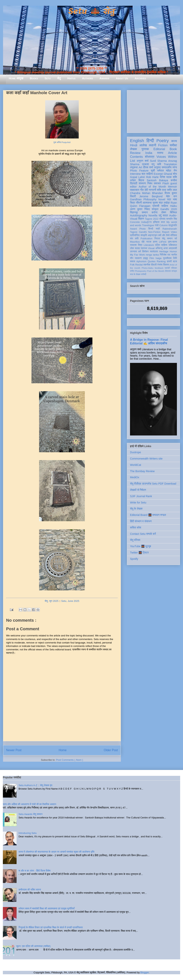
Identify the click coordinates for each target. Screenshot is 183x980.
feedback (159, 268)
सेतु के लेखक (136, 509)
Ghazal (168, 174)
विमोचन (145, 252)
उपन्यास (133, 252)
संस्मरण (142, 183)
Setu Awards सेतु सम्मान (30, 814)
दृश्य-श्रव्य (172, 242)
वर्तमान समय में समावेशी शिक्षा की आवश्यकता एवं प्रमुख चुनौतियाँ (47, 908)
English (137, 141)
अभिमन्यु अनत (162, 248)
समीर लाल (172, 190)
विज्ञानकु (134, 212)
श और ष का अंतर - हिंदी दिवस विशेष (34, 871)
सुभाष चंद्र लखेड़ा (161, 203)
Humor (173, 252)
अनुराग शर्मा (143, 161)
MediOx (135, 477)
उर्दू (160, 215)
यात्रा (165, 215)
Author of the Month (152, 187)
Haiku (173, 206)
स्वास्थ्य (144, 248)
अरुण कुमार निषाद (140, 209)
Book (173, 149)
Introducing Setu (28, 833)
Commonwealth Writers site (146, 459)
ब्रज (175, 261)
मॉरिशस (174, 235)
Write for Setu (138, 503)
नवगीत (174, 255)
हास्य (155, 242)
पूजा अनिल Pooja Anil (62, 142)
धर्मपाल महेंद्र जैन (167, 171)
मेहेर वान (171, 196)
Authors (87, 78)
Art (140, 167)
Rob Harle (152, 177)
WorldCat (136, 465)
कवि (159, 164)
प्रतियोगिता (135, 235)
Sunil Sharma (158, 161)
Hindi (134, 145)
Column (163, 225)
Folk (132, 265)
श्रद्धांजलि (173, 225)
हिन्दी (150, 141)
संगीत (132, 271)
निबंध (150, 183)
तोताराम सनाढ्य (171, 271)
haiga (159, 258)
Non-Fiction (154, 232)
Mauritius (135, 242)
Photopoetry (141, 271)
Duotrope (136, 452)
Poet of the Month (156, 271)
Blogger (144, 972)
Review (135, 153)
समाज (133, 261)
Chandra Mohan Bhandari (146, 193)
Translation (170, 164)
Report (166, 232)
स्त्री (158, 229)
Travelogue (148, 225)
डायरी (169, 261)
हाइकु (146, 258)
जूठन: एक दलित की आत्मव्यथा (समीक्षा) (33, 946)
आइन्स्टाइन (152, 235)
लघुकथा (134, 167)
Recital (139, 265)
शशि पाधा (162, 190)
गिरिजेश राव (165, 255)
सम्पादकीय (167, 167)
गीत (142, 190)
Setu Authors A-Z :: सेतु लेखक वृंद (35, 785)
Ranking (161, 261)
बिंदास (141, 180)
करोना (155, 212)
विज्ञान (141, 219)
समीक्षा (173, 145)
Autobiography (139, 215)
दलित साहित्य (161, 245)
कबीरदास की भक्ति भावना (30, 890)
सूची (153, 171)
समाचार (157, 183)
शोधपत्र (150, 157)
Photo (142, 229)
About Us (122, 78)
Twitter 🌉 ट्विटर (139, 553)
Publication (147, 239)
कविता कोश (136, 528)
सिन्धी (151, 229)
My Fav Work (137, 255)
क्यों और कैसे (164, 235)
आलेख (143, 145)
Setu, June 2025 (70, 601)
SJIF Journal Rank (141, 496)
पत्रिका (174, 268)
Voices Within (167, 157)
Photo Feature (139, 171)
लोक (132, 248)
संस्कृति (144, 235)
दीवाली (154, 265)
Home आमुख (16, 78)
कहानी (152, 145)
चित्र (132, 203)
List (132, 161)
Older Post (111, 750)
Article (172, 153)
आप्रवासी (173, 248)
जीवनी (139, 203)
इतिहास (156, 222)
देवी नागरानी (150, 190)
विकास (166, 265)
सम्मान (145, 212)
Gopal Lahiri (137, 177)
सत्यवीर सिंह (172, 219)
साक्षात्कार (135, 190)
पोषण (164, 212)
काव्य (174, 141)
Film (152, 258)
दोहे (143, 242)
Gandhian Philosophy (143, 199)
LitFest (163, 242)
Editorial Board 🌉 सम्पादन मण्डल (148, 515)
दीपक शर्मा (148, 167)
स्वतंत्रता (154, 252)
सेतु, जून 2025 (51, 601)
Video (174, 232)
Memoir (172, 187)
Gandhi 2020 (169, 209)
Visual (151, 248)
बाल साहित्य (147, 174)
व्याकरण (138, 258)
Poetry (163, 141)
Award (133, 229)
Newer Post (14, 750)
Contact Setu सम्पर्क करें (143, 534)
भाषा (175, 199)
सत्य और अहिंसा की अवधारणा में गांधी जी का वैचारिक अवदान (29, 804)
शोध (175, 174)
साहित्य (165, 206)
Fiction (163, 145)
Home (63, 750)
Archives (140, 78)
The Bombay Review (142, 471)
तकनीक (147, 265)
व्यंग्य (175, 167)
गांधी (157, 225)
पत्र (169, 199)
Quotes (152, 261)
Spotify (134, 559)
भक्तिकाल (173, 245)
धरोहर (133, 180)
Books (34, 78)
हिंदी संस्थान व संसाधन (141, 521)
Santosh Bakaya (157, 180)
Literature (149, 245)
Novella (153, 215)
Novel (162, 199)
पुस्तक (145, 149)
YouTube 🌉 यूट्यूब (140, 546)
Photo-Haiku (148, 268)
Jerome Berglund (151, 196)
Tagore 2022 (152, 219)
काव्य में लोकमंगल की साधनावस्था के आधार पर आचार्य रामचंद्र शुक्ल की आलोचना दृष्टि (57, 852)
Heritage (164, 252)
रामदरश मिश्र (136, 245)
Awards (104, 78)
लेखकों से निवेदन (138, 490)
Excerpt (158, 174)
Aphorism (141, 261)
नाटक (149, 242)
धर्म (140, 252)
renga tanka (152, 255)
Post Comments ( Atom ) (70, 760)
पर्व (176, 239)
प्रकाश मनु (148, 164)
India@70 (146, 222)
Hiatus (71, 78)
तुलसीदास (167, 258)
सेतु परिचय (135, 540)
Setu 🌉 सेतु (91, 11)
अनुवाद (157, 167)
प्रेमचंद (162, 219)
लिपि (175, 258)
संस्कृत (155, 209)
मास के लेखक (135, 274)
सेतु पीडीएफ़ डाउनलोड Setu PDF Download (153, 484)
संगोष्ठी (144, 274)
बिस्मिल (173, 212)
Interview (135, 174)
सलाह (137, 248)
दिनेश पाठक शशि (168, 177)
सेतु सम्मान (167, 239)
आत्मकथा (147, 203)
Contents (136, 157)
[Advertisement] (153, 111)
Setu (48, 78)
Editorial (159, 149)
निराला (157, 239)
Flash (166, 183)
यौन (132, 258)
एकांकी (167, 268)
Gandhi (143, 232)
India (149, 153)
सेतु (59, 78)
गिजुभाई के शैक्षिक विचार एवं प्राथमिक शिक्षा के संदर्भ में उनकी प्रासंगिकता (51, 927)
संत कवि (134, 239)
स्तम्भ (160, 153)
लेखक (134, 149)
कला (163, 222)
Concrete (135, 222)
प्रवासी (156, 206)
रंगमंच (160, 265)
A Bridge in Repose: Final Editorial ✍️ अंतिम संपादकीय (149, 341)
